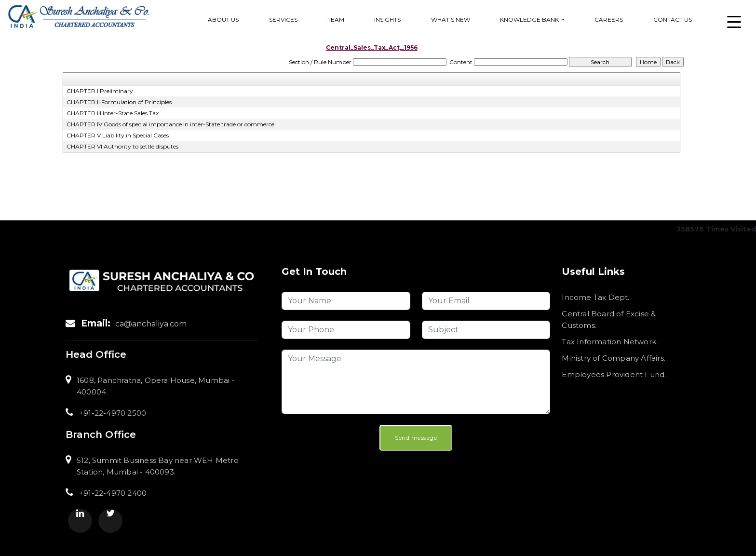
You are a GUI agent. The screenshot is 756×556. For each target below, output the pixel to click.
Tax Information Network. (610, 342)
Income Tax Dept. (595, 297)
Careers (609, 20)
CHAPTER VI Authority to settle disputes (122, 146)
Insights (387, 20)
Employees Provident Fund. (614, 374)
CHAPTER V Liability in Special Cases (118, 135)
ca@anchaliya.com (151, 324)
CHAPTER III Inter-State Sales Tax (113, 113)
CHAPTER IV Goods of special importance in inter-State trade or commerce (170, 124)
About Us (223, 20)
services (283, 20)
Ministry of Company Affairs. (614, 358)
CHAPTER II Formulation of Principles (119, 102)
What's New (451, 20)
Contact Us (673, 20)
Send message (416, 438)
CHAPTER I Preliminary (100, 91)
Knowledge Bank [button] (530, 20)
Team (336, 20)
